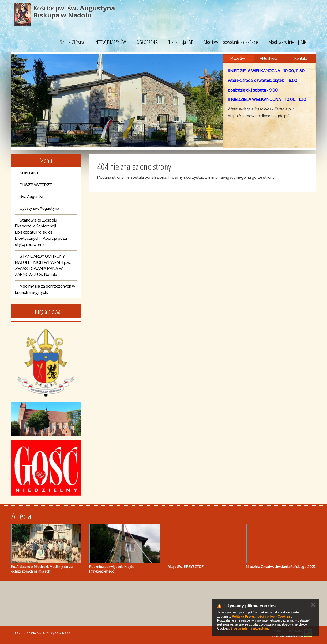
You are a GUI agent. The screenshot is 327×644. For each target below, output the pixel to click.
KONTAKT (29, 173)
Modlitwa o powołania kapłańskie (231, 42)
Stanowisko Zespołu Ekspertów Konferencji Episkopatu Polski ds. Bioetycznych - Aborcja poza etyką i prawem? (41, 232)
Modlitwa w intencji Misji (288, 42)
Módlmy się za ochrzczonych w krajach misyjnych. (45, 289)
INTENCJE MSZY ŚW (110, 42)
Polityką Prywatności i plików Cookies (261, 616)
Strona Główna (72, 42)
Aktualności (269, 58)
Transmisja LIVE (181, 42)
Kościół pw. (74, 11)
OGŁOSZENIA (147, 42)
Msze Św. (238, 58)
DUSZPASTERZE (36, 185)
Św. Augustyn (32, 197)
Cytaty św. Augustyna (39, 208)
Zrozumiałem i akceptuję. (250, 628)
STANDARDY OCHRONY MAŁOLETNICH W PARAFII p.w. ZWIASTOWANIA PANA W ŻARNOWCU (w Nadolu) (43, 265)
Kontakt (301, 58)
